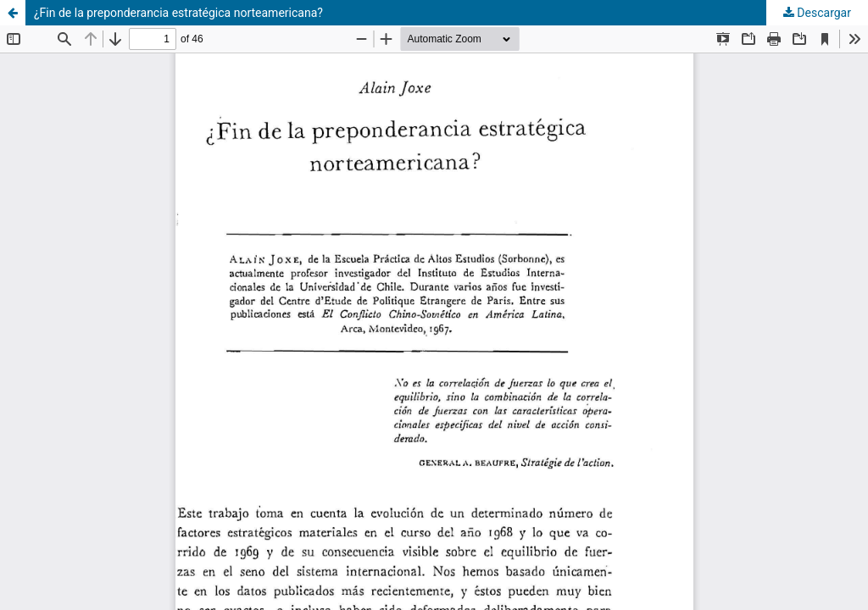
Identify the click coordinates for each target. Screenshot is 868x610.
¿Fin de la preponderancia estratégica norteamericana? (178, 13)
